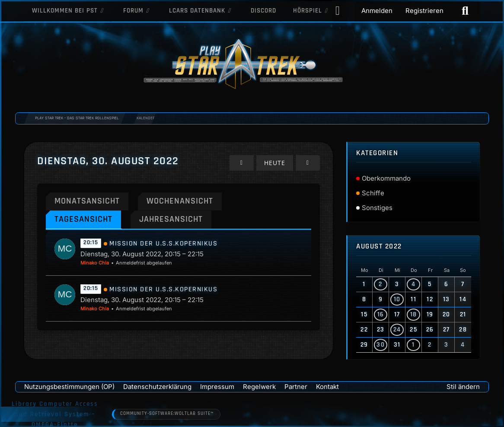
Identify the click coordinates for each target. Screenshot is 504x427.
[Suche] (465, 11)
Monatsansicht (89, 201)
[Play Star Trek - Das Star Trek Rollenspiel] (252, 65)
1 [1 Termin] (413, 345)
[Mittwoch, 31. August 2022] (308, 163)
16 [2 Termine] (381, 314)
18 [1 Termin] (414, 314)
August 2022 (379, 247)
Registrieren (424, 11)
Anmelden (377, 11)
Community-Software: (168, 414)
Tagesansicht (85, 219)
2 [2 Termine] (381, 284)
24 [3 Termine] (397, 330)
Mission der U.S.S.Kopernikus (163, 244)
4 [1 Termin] (414, 284)
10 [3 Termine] (397, 299)
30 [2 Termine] (381, 345)
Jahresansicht (175, 219)
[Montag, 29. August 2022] (243, 163)
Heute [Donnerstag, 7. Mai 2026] (276, 163)
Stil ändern (463, 387)
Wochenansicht (184, 201)
